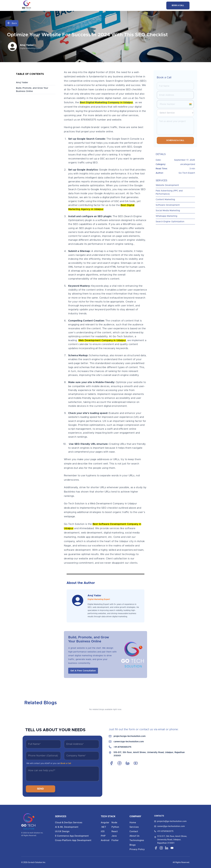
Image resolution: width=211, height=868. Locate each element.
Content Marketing (165, 199)
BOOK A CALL (178, 5)
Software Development (168, 205)
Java (114, 836)
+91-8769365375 (122, 747)
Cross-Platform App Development (73, 840)
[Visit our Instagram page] (161, 848)
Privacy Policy (137, 849)
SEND (40, 789)
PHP (103, 836)
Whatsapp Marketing (166, 216)
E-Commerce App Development (72, 836)
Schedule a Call (175, 140)
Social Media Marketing (168, 211)
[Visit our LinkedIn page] (167, 848)
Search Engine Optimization (170, 222)
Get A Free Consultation (83, 671)
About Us (135, 836)
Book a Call (66, 763)
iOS (103, 831)
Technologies (137, 840)
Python (115, 827)
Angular (105, 822)
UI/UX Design (62, 831)
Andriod (105, 840)
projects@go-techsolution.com (130, 736)
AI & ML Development (67, 827)
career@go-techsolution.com (129, 742)
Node (114, 822)
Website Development (167, 185)
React (115, 831)
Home (133, 822)
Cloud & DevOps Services (69, 822)
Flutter (115, 840)
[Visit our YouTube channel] (172, 848)
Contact (134, 831)
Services (134, 827)
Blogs (133, 845)
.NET (103, 827)
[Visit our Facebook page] (156, 848)
